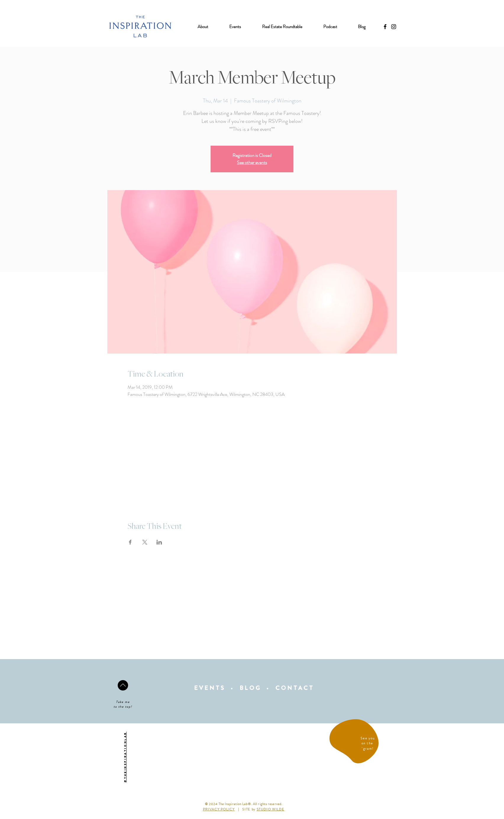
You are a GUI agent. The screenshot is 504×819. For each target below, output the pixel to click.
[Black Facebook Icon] (385, 27)
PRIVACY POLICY (219, 809)
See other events (252, 162)
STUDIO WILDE (271, 809)
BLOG (250, 688)
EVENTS (210, 688)
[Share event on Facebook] (130, 542)
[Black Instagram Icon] (394, 27)
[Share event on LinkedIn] (159, 542)
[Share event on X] (145, 542)
